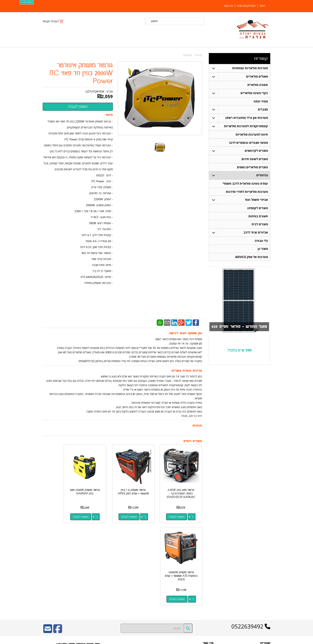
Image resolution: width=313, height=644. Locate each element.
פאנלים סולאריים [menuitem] (257, 76)
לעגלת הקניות (51, 21)
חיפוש (154, 21)
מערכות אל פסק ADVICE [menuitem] (252, 258)
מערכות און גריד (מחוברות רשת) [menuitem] (247, 118)
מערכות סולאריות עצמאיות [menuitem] (250, 68)
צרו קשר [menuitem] (228, 6)
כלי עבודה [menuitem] (261, 242)
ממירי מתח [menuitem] (261, 101)
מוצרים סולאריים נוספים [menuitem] (252, 168)
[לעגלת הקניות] (53, 21)
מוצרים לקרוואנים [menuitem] (256, 151)
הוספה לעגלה (180, 510)
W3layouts (92, 588)
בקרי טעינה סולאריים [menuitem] (254, 93)
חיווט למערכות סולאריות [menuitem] (252, 135)
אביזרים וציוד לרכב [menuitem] (256, 233)
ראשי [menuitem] (262, 6)
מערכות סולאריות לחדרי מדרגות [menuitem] (247, 192)
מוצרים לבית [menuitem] (260, 225)
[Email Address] (48, 542)
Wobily (169, 640)
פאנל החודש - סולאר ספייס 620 (238, 328)
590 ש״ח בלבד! (240, 351)
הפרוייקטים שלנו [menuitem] (246, 6)
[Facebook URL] (58, 542)
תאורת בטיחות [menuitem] (258, 217)
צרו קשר (209, 577)
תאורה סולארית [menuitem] (258, 85)
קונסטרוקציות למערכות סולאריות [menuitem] (246, 126)
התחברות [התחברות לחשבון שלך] (27, 2)
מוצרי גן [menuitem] (263, 250)
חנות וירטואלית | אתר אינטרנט (131, 640)
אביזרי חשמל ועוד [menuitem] (256, 200)
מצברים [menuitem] (263, 110)
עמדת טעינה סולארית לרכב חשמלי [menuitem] (245, 184)
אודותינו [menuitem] (266, 606)
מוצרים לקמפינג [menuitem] (258, 209)
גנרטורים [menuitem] (262, 176)
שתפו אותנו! (208, 582)
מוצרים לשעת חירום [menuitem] (255, 159)
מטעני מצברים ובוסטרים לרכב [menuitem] (248, 143)
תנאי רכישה (208, 572)
